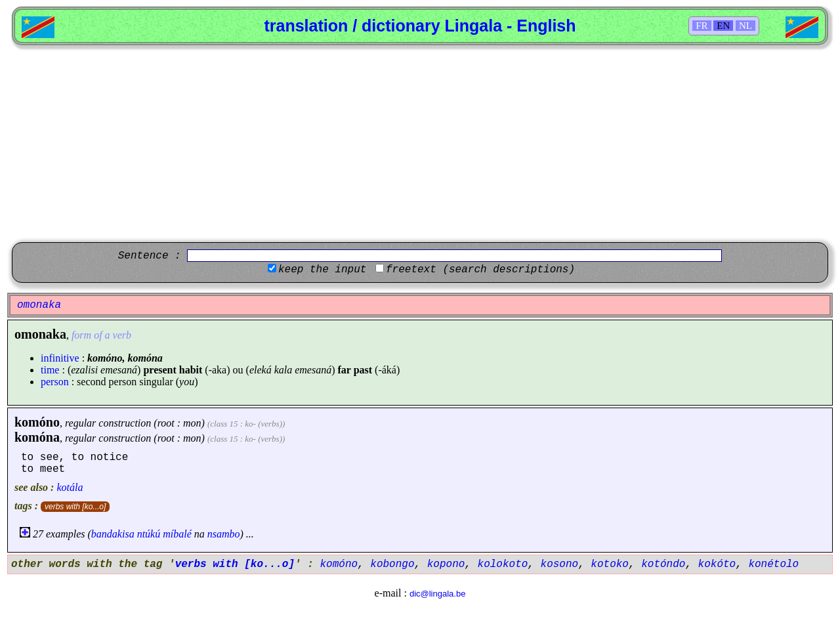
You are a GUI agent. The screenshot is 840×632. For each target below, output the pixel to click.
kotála (70, 487)
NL (745, 26)
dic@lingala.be (437, 594)
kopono (446, 564)
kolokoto (503, 564)
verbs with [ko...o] (75, 507)
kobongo (392, 564)
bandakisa (113, 534)
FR (702, 26)
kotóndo (663, 564)
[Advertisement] (420, 144)
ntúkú (149, 534)
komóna (37, 437)
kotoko (610, 564)
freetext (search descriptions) (480, 270)
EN (723, 26)
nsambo (224, 534)
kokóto (717, 564)
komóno (37, 422)
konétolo (773, 564)
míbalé (177, 534)
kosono (560, 564)
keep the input (322, 270)
